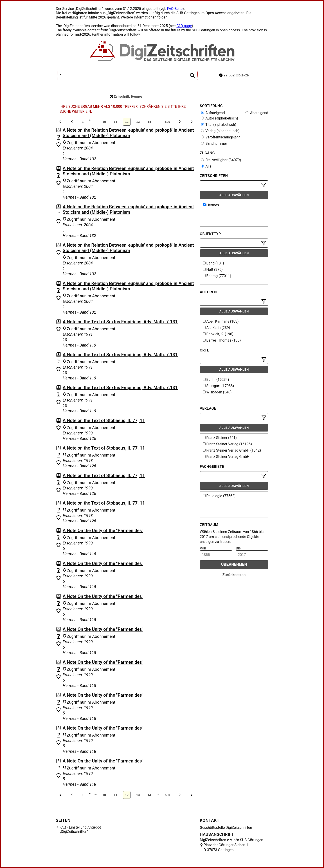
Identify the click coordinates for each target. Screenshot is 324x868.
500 (168, 122)
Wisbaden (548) (217, 392)
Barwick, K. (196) (218, 334)
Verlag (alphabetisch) (220, 131)
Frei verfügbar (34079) (221, 160)
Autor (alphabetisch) (219, 118)
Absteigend (257, 113)
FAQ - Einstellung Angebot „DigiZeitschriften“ (80, 829)
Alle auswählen (234, 195)
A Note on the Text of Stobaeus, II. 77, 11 (104, 420)
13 (138, 122)
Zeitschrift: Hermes (126, 96)
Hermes (211, 205)
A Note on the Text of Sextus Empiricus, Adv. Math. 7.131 (120, 322)
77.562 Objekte (234, 75)
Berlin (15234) (216, 380)
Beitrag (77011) (217, 276)
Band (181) (213, 263)
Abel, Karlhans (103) (221, 321)
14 (149, 122)
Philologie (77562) (219, 496)
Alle (206, 166)
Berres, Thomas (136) (222, 340)
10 (104, 122)
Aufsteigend (213, 113)
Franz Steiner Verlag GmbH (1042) (232, 450)
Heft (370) (213, 270)
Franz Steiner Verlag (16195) (227, 444)
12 (127, 122)
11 (115, 122)
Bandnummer (214, 144)
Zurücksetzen (234, 575)
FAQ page (184, 26)
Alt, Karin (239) (216, 328)
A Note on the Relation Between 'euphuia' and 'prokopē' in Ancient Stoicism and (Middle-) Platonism (128, 133)
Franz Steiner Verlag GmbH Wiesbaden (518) (226, 459)
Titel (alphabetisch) (219, 125)
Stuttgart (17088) (218, 386)
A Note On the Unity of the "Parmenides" (103, 530)
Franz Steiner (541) (220, 438)
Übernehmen (234, 564)
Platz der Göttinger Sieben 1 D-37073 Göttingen (226, 847)
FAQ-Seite (175, 9)
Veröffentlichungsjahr (220, 137)
